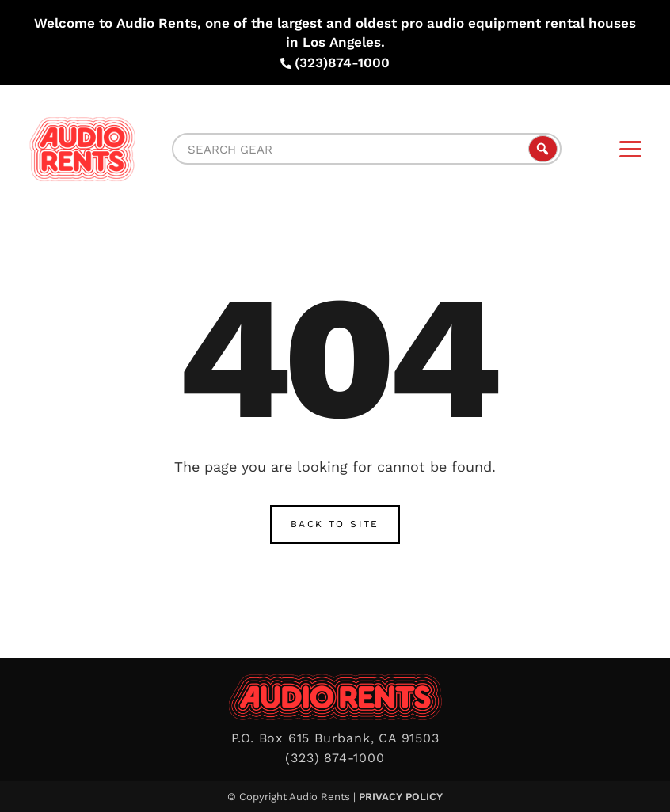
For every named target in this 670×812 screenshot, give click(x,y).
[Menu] (630, 149)
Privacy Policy (401, 797)
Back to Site (335, 524)
